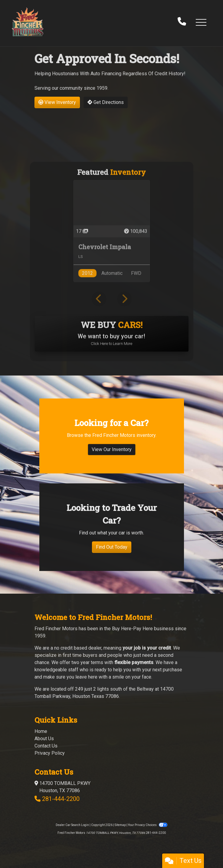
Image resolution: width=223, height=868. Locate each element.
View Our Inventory (112, 455)
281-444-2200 (61, 799)
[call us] (182, 22)
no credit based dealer (78, 648)
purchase (172, 670)
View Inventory (57, 102)
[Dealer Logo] (28, 22)
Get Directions (106, 102)
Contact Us (46, 746)
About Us (44, 739)
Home (41, 731)
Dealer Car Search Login (72, 825)
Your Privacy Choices (148, 825)
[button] (201, 22)
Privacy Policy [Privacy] (50, 753)
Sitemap (120, 825)
